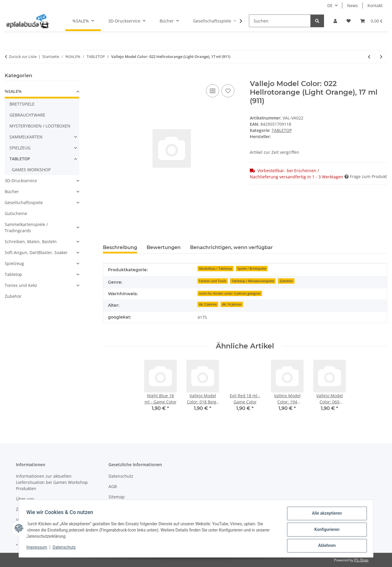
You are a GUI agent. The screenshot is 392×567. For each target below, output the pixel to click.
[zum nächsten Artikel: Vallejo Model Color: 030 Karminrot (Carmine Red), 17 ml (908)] (381, 57)
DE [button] (330, 5)
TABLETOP (282, 130)
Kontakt (375, 5)
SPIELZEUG (20, 148)
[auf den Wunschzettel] (228, 91)
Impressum (39, 549)
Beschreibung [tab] (120, 247)
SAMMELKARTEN (26, 137)
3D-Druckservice (21, 181)
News (353, 5)
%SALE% (13, 91)
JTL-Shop (361, 560)
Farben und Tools (213, 281)
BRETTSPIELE (22, 104)
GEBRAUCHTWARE (27, 115)
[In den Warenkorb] (108, 76)
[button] (335, 21)
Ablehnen (325, 546)
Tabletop (13, 274)
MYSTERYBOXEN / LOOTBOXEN (40, 126)
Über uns (25, 499)
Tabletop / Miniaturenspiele (253, 281)
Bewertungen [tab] (164, 247)
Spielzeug (14, 263)
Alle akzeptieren (325, 515)
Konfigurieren (325, 531)
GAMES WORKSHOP (31, 170)
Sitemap (117, 497)
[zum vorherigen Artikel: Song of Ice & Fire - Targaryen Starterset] (369, 57)
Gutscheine (16, 213)
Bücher (12, 192)
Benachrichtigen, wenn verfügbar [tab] (231, 247)
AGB (113, 486)
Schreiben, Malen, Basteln (31, 241)
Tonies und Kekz (21, 285)
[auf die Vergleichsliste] (213, 91)
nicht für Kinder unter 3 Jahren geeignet (230, 293)
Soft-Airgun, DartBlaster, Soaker (36, 252)
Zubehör (286, 281)
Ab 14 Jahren (232, 304)
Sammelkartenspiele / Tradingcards (26, 227)
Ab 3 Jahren (208, 304)
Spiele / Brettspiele (252, 269)
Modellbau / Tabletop (216, 269)
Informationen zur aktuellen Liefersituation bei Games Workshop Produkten (52, 482)
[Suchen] (280, 21)
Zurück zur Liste (23, 56)
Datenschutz (66, 549)
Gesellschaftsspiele (24, 202)
